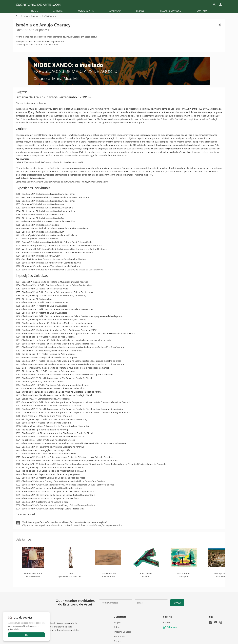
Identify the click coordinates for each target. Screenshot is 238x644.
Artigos (117, 622)
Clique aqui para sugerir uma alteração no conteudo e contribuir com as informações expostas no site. (72, 524)
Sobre (117, 627)
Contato (202, 11)
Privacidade (119, 636)
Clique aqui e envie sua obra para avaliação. (37, 44)
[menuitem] (34, 11)
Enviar (177, 603)
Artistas (58, 11)
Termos (117, 641)
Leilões (140, 11)
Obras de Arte (86, 11)
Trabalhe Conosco (170, 11)
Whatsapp (170, 627)
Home (34, 11)
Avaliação (115, 11)
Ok (27, 635)
